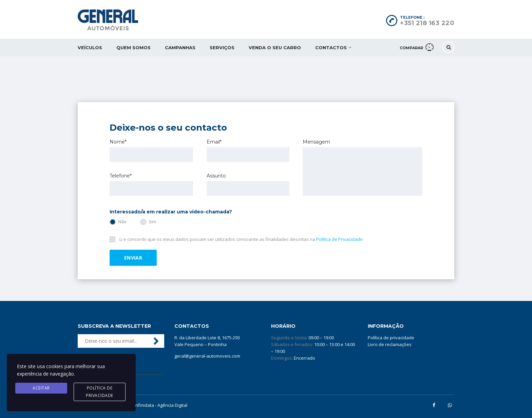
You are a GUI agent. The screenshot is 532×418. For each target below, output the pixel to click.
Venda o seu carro (275, 47)
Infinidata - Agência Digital (161, 405)
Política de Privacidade (339, 239)
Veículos (90, 47)
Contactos (331, 47)
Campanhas (180, 47)
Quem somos (134, 47)
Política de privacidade (391, 338)
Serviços (222, 47)
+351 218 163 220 (427, 23)
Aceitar (41, 388)
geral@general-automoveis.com (207, 356)
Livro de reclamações (390, 344)
